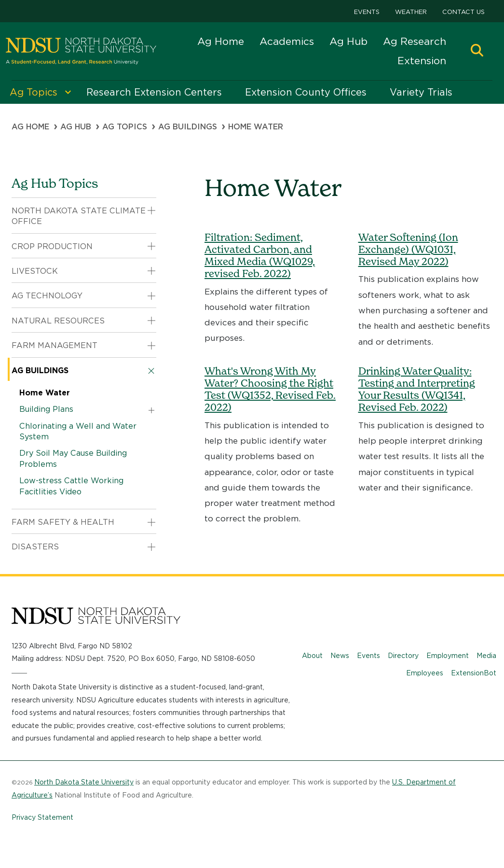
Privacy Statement (42, 817)
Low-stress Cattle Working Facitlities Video (71, 486)
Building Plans (46, 409)
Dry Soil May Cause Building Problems (73, 458)
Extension (422, 61)
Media (486, 656)
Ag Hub (348, 41)
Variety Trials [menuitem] (421, 92)
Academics (287, 41)
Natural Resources (58, 321)
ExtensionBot (474, 673)
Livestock (35, 271)
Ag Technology (47, 296)
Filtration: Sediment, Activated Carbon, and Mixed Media (260, 256)
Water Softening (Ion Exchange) (408, 249)
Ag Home (221, 41)
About (312, 656)
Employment (448, 656)
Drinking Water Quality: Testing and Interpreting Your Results (417, 389)
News (340, 656)
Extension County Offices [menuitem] (306, 92)
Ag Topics (125, 127)
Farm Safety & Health (63, 522)
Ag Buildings (188, 127)
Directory (403, 656)
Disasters (35, 547)
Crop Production (52, 246)
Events (367, 12)
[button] (477, 51)
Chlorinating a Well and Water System (78, 431)
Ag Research (415, 41)
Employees (425, 673)
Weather (411, 12)
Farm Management (54, 345)
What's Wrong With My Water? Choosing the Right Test (270, 389)
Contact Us (463, 12)
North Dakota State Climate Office (79, 216)
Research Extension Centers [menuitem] (154, 92)
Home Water (45, 393)
